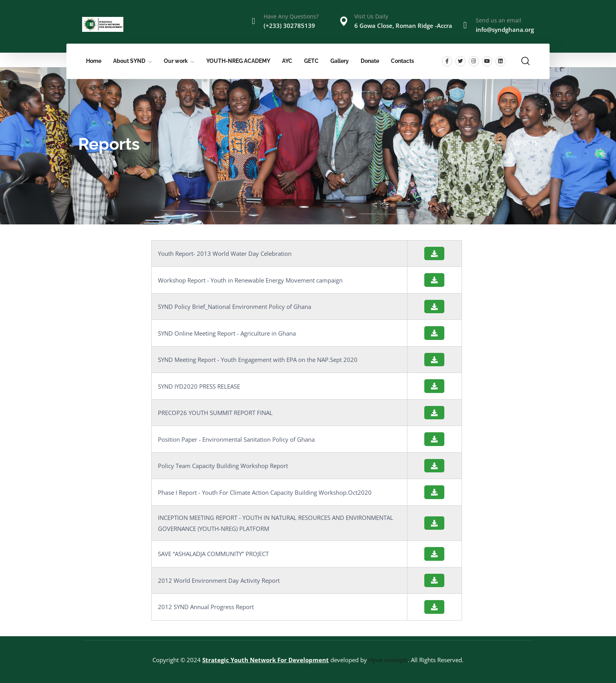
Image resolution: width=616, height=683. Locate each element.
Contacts (402, 61)
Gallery (340, 61)
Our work (176, 61)
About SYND (129, 61)
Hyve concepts (388, 660)
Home (94, 61)
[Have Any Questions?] (253, 21)
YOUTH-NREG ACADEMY (238, 61)
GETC (311, 61)
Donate (370, 61)
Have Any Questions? (291, 16)
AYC (287, 61)
